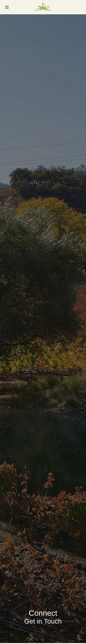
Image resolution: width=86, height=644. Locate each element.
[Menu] (7, 7)
